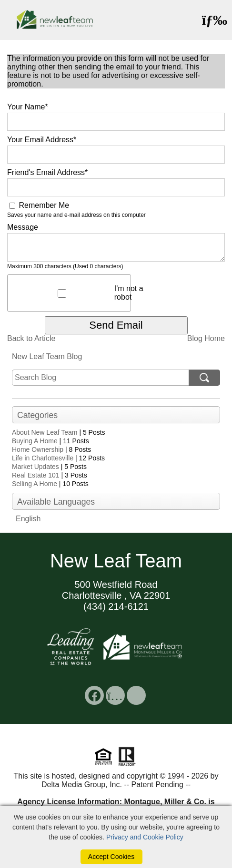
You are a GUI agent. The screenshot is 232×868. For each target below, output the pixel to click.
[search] (100, 378)
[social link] (94, 695)
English (28, 519)
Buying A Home (35, 441)
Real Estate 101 (36, 475)
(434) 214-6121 (116, 606)
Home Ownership (38, 449)
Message (23, 227)
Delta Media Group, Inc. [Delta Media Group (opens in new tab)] (82, 785)
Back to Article (31, 338)
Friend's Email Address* (47, 172)
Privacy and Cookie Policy (145, 837)
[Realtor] (127, 765)
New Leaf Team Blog (47, 356)
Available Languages (56, 502)
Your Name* (28, 107)
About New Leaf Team (45, 432)
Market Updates (35, 467)
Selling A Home (35, 484)
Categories (37, 415)
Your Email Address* (42, 140)
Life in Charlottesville (43, 458)
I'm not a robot (129, 293)
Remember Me (39, 205)
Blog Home (206, 338)
